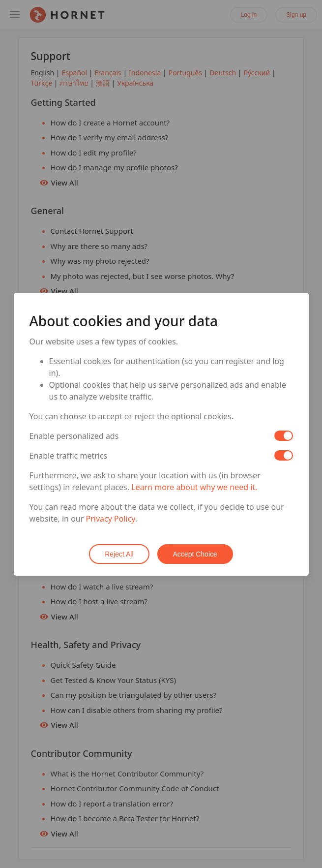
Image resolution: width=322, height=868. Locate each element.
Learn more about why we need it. (194, 487)
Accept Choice (195, 554)
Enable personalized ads (74, 436)
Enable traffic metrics (69, 456)
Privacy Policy (111, 519)
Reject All (119, 554)
